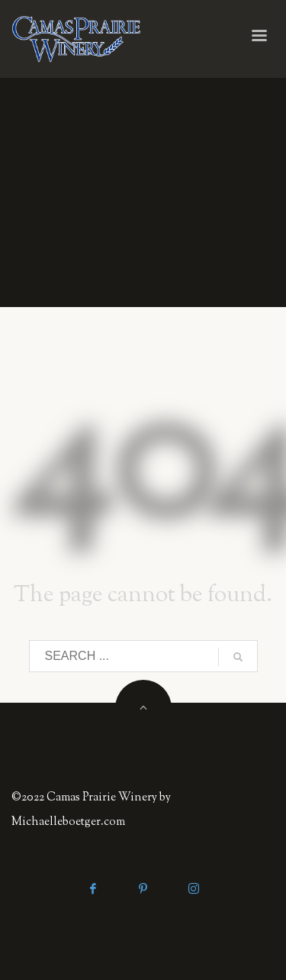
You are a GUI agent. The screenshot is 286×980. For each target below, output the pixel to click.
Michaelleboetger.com (68, 822)
